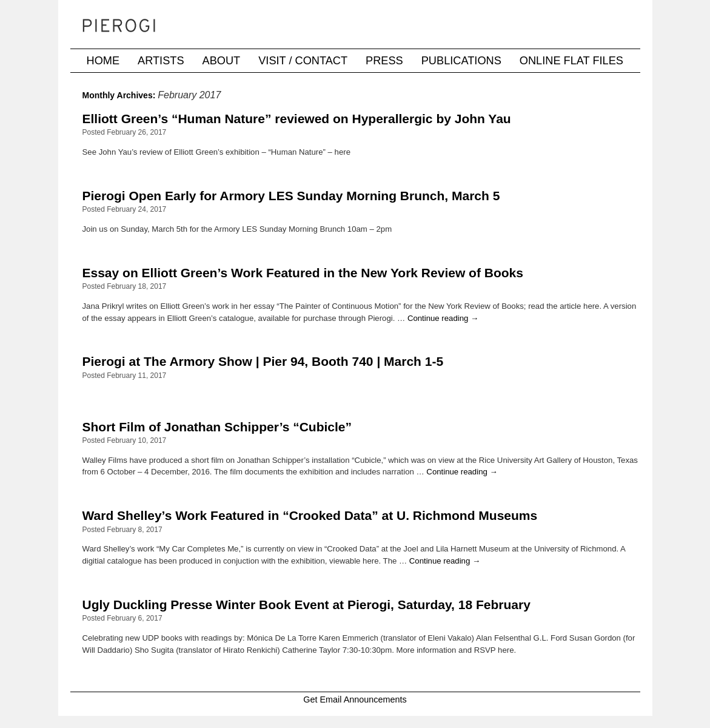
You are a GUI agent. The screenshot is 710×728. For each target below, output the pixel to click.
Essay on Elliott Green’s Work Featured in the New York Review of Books (303, 273)
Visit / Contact (303, 61)
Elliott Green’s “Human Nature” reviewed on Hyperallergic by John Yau (297, 119)
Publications (461, 61)
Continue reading (443, 318)
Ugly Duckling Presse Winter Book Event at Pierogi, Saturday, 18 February (306, 605)
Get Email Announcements (355, 699)
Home (103, 61)
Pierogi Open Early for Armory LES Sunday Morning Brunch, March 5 (291, 196)
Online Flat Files (571, 61)
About (222, 61)
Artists (161, 61)
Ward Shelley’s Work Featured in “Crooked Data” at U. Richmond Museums (310, 515)
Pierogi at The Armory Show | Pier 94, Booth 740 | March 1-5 (263, 361)
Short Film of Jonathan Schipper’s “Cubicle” (217, 427)
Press (384, 61)
